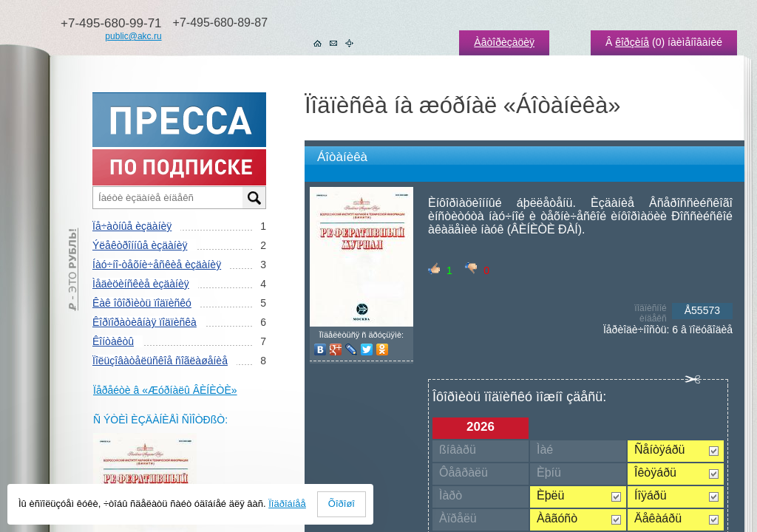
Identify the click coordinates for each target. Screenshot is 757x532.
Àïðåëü (458, 518)
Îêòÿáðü (655, 473)
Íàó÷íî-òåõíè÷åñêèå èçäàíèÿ (157, 265)
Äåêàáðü (658, 518)
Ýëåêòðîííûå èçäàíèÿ (140, 245)
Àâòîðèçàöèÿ (504, 42)
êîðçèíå (632, 42)
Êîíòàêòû (113, 341)
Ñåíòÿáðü (660, 450)
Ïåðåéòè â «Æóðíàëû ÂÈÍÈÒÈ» (165, 390)
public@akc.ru (133, 36)
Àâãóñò (557, 518)
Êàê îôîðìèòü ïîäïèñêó (142, 303)
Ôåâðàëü (464, 473)
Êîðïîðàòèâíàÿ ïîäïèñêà (145, 322)
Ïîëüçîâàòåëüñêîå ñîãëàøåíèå (160, 361)
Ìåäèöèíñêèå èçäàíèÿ (141, 284)
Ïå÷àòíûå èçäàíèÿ (132, 226)
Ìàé (545, 450)
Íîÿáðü (651, 495)
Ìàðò (451, 495)
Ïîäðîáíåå (287, 504)
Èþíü (549, 473)
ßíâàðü (458, 450)
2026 (481, 427)
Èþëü (550, 495)
